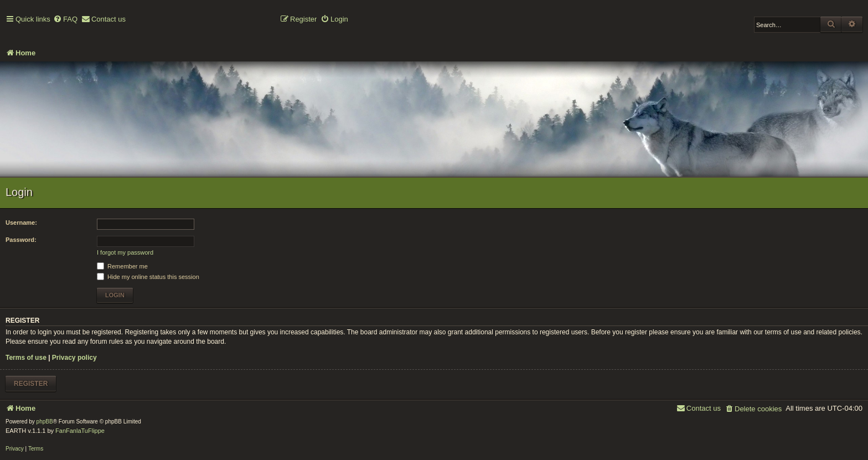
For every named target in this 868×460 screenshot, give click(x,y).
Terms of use (26, 358)
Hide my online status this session (148, 277)
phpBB (45, 422)
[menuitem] (65, 20)
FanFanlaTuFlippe (80, 431)
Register (31, 384)
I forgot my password (125, 252)
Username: (21, 223)
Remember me (122, 266)
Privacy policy (74, 358)
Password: (21, 240)
